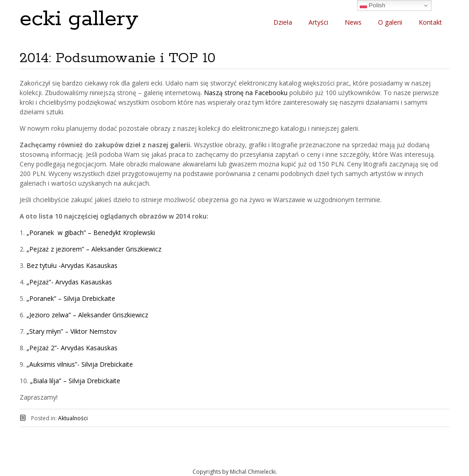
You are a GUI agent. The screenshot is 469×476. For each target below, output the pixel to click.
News (353, 22)
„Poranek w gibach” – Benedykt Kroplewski (90, 233)
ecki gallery (79, 19)
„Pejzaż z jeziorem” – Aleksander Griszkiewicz (94, 249)
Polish (373, 5)
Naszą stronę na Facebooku (246, 93)
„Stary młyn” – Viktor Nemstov (72, 331)
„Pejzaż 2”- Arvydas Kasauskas (72, 348)
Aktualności (73, 418)
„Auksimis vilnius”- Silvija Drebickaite (80, 364)
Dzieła (283, 22)
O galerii (390, 22)
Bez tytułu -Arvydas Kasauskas (72, 265)
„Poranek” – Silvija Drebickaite (71, 298)
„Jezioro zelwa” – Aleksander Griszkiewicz (87, 315)
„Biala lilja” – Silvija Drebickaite (75, 381)
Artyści (318, 22)
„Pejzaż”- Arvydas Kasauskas (68, 282)
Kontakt (430, 22)
